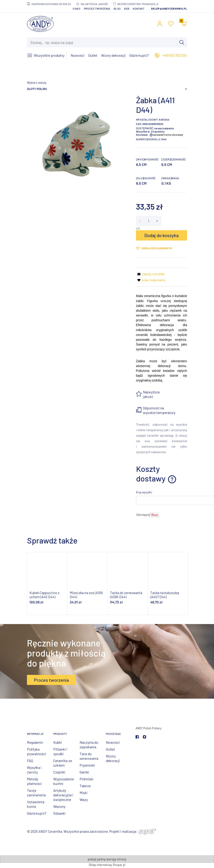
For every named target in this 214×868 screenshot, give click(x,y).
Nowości (113, 742)
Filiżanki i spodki (60, 751)
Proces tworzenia (97, 8)
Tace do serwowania (89, 756)
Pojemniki (87, 765)
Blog (117, 8)
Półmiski (87, 779)
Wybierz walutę (37, 83)
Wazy (84, 799)
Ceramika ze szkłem (63, 763)
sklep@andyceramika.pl (169, 8)
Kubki (58, 742)
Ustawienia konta (36, 804)
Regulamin (35, 742)
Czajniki (59, 772)
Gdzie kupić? (37, 813)
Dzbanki (59, 813)
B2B (127, 8)
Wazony (59, 806)
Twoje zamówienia (36, 793)
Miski (84, 793)
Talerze (85, 786)
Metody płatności (34, 781)
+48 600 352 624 (175, 55)
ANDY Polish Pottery (148, 728)
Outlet (110, 749)
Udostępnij (143, 515)
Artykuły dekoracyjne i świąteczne (63, 795)
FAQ (30, 761)
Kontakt (139, 8)
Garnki (84, 772)
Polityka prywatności (37, 751)
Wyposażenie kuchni (64, 781)
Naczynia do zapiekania (89, 745)
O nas (77, 8)
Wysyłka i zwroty (34, 770)
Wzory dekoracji (113, 758)
